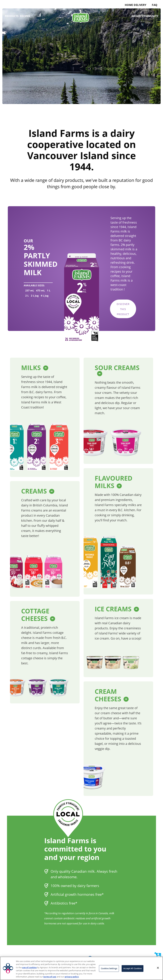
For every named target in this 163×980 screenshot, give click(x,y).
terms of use (50, 977)
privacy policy (72, 977)
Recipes (25, 16)
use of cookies (29, 967)
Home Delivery (136, 5)
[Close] (158, 968)
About (136, 16)
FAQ (155, 5)
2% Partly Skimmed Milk (41, 260)
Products (12, 16)
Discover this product (123, 309)
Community (150, 16)
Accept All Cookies (132, 968)
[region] (81, 968)
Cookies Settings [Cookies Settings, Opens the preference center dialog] (109, 968)
